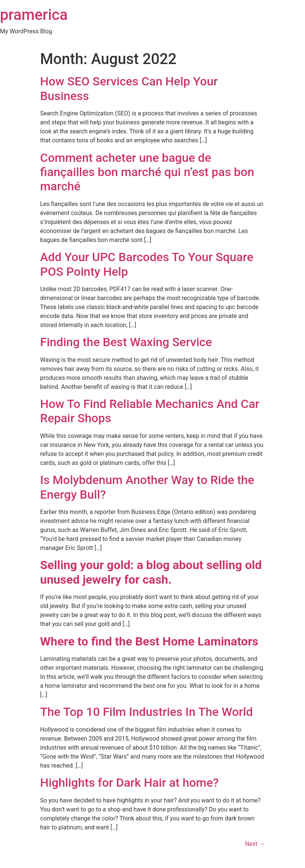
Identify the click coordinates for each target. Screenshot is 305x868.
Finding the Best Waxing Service (128, 342)
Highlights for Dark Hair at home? (129, 783)
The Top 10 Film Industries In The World (147, 712)
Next (255, 844)
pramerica (34, 15)
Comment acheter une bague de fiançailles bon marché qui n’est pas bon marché (147, 172)
